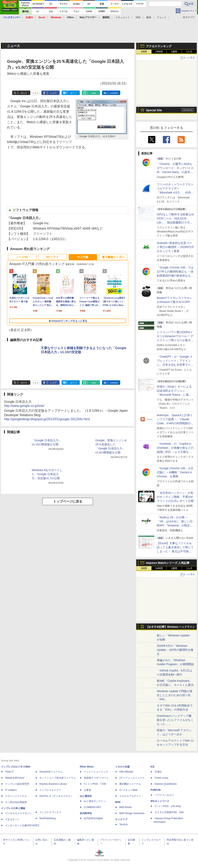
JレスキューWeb (128, 790)
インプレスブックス (50, 812)
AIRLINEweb (126, 772)
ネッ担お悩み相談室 (16, 802)
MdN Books (125, 807)
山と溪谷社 (86, 796)
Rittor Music (87, 767)
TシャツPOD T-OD (95, 784)
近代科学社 (86, 813)
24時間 (159, 52)
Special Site (154, 110)
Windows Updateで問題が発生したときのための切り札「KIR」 (175, 695)
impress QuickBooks (166, 784)
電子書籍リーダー (113, 257)
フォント (162, 17)
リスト (36, 93)
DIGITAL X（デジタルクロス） (56, 796)
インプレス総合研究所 (17, 784)
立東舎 (87, 790)
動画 (149, 17)
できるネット (12, 819)
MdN (118, 802)
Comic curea (161, 778)
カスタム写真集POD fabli (169, 812)
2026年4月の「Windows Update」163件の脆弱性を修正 (175, 650)
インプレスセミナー (50, 790)
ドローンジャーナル (16, 796)
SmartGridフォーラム (51, 772)
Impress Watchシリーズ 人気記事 (168, 563)
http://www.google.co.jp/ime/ (24, 406)
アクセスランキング (159, 46)
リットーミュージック (96, 772)
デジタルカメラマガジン (18, 813)
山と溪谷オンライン (95, 801)
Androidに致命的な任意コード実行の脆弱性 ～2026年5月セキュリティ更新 (175, 247)
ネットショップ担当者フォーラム (58, 778)
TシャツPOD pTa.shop (168, 806)
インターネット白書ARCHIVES (22, 825)
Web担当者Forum (15, 778)
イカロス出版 (122, 767)
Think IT (9, 772)
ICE (153, 767)
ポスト (24, 93)
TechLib (123, 824)
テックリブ (121, 819)
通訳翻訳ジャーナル (130, 784)
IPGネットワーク (160, 801)
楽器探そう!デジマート (96, 778)
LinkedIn (114, 93)
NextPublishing (47, 818)
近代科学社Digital (93, 818)
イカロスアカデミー (130, 796)
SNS (138, 17)
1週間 (174, 52)
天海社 (158, 772)
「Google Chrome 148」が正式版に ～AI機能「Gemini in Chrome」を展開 (175, 472)
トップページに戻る (68, 501)
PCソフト (52, 257)
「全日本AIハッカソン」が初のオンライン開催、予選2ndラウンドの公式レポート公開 (175, 497)
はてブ (73, 93)
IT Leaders (11, 790)
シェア (53, 93)
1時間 (144, 52)
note (94, 93)
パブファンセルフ (164, 795)
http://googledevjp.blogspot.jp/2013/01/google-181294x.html (47, 419)
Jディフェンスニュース (132, 778)
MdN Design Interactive (132, 813)
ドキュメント (123, 17)
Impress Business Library (53, 784)
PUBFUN (156, 790)
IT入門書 (83, 257)
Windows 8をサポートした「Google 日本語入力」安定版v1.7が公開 (47, 474)
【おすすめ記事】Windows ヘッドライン (170, 627)
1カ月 (189, 52)
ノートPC (22, 257)
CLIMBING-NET (93, 807)
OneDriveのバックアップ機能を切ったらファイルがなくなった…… (175, 720)
